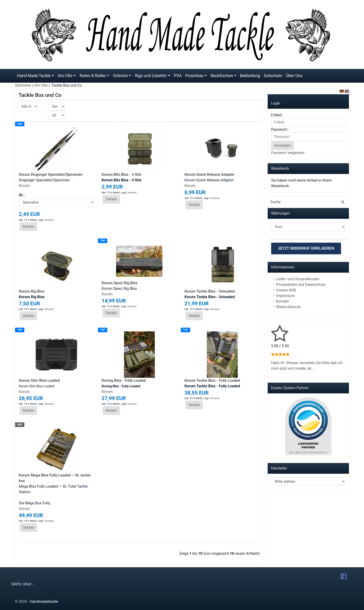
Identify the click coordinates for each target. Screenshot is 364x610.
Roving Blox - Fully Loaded (124, 380)
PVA (178, 76)
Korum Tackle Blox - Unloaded (210, 291)
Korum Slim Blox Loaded (39, 380)
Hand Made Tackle (34, 76)
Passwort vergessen (288, 153)
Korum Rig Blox (32, 291)
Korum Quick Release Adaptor (210, 175)
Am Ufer (65, 76)
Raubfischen (222, 76)
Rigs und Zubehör (151, 76)
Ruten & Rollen (93, 76)
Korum (24, 186)
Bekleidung (250, 76)
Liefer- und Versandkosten (298, 279)
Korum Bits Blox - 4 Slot (122, 175)
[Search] (308, 202)
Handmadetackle (44, 602)
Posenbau (194, 76)
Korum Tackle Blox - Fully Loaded (212, 380)
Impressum (286, 296)
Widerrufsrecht (288, 307)
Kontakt (283, 301)
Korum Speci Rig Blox (120, 283)
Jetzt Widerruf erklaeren (306, 248)
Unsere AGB (286, 290)
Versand (49, 220)
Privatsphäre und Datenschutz (301, 285)
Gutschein (273, 76)
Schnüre (120, 76)
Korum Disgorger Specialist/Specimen (51, 175)
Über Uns (294, 76)
